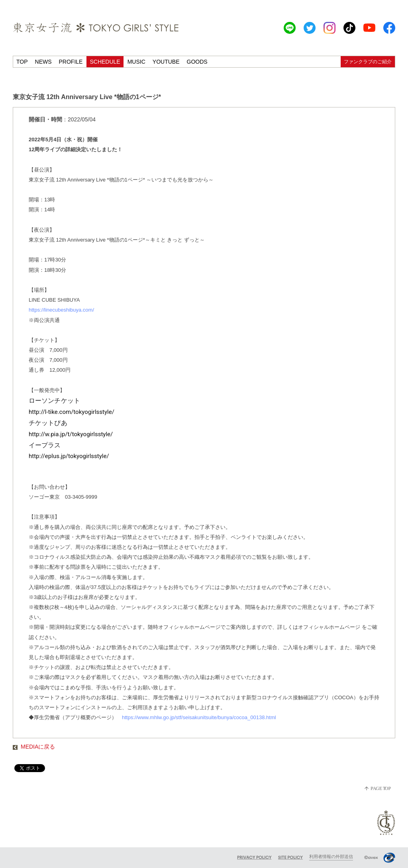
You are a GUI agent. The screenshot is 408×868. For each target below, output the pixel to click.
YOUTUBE (166, 62)
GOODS (197, 62)
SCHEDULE (105, 62)
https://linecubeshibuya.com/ (61, 310)
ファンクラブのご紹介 (368, 62)
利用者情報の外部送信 (331, 856)
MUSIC (136, 62)
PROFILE (71, 62)
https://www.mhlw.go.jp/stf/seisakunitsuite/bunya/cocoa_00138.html (200, 717)
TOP (22, 62)
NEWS (43, 62)
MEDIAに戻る (34, 747)
